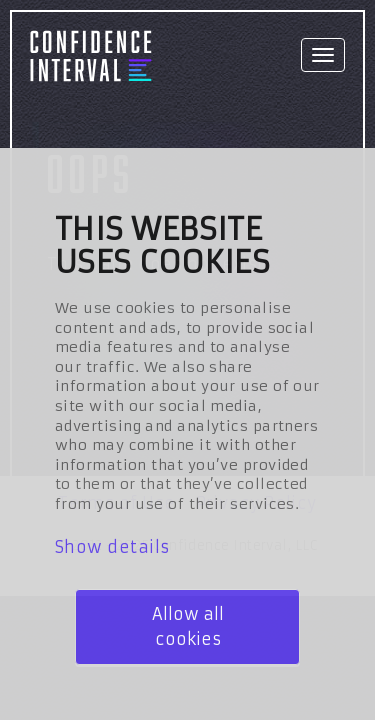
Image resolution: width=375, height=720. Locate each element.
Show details (112, 547)
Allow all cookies (188, 626)
